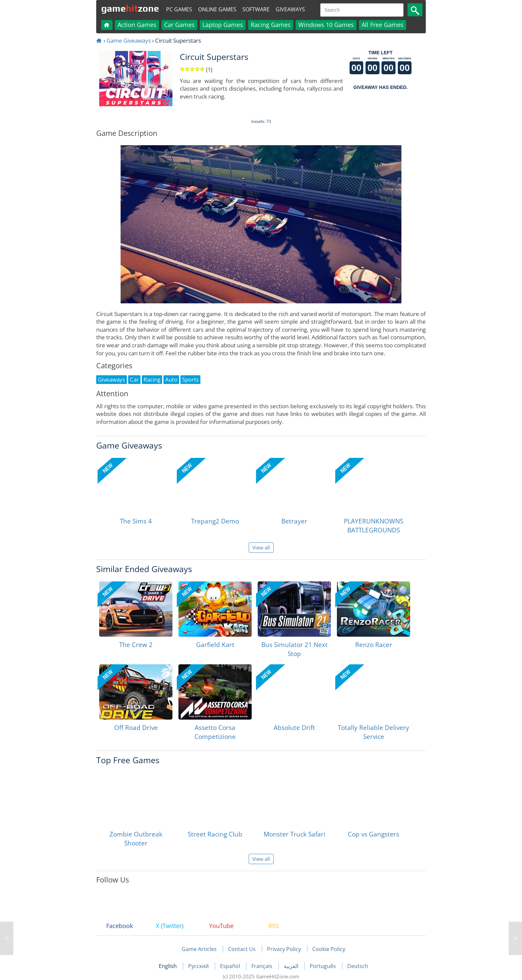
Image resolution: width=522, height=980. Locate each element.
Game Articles (199, 949)
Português (323, 966)
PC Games (179, 9)
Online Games (217, 9)
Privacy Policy (284, 949)
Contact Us (242, 949)
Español (231, 966)
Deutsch (358, 966)
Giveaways (290, 9)
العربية (292, 966)
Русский (199, 966)
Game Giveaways (129, 40)
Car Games (179, 25)
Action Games (137, 25)
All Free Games (383, 25)
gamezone (130, 8)
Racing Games (271, 25)
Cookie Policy (329, 949)
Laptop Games (223, 25)
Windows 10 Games (326, 25)
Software (256, 9)
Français (262, 966)
